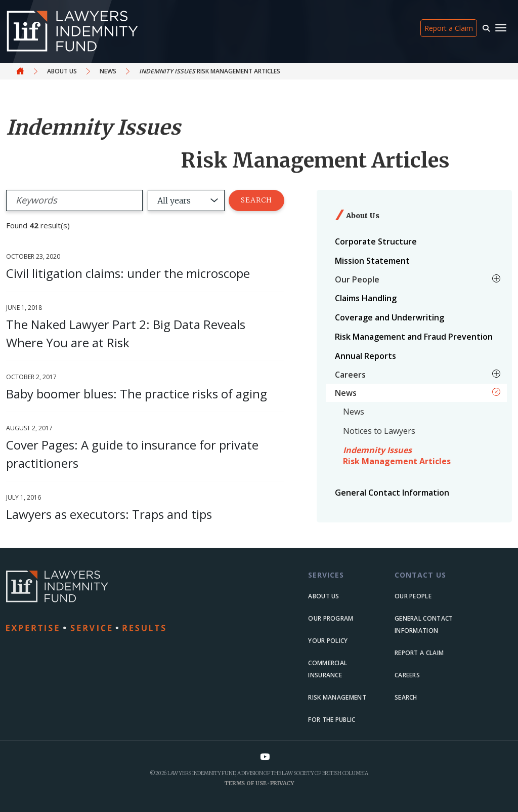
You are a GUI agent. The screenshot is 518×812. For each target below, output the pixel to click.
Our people (413, 596)
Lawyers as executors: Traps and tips (109, 514)
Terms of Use (245, 783)
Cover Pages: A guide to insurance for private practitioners (132, 454)
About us (323, 596)
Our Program (331, 618)
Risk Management (337, 697)
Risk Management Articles (397, 456)
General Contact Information (392, 493)
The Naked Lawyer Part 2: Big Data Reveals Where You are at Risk (126, 333)
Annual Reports (365, 356)
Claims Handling (366, 298)
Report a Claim (449, 28)
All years (174, 200)
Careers (407, 675)
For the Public (332, 720)
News (108, 71)
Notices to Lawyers (379, 431)
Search (256, 200)
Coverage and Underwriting (390, 317)
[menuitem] (416, 241)
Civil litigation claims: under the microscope (128, 273)
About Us (62, 71)
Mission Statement (372, 261)
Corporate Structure (376, 241)
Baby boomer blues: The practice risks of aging (137, 394)
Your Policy (328, 641)
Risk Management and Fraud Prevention (414, 337)
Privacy (282, 783)
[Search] (74, 200)
